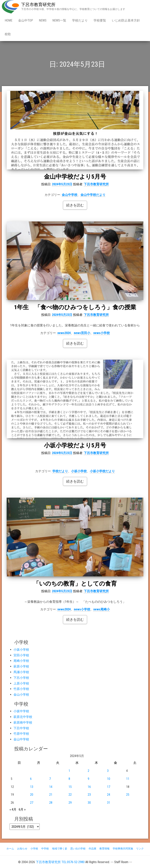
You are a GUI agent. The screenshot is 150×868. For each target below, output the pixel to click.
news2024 (64, 333)
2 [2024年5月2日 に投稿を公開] (88, 771)
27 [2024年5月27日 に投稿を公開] (32, 803)
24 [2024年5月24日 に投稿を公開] (109, 795)
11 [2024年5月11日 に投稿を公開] (128, 779)
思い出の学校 (78, 849)
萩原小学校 (21, 666)
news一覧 (59, 20)
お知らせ (22, 849)
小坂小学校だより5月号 (75, 445)
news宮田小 (82, 333)
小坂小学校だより (102, 471)
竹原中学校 (21, 734)
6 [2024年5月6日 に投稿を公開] (31, 779)
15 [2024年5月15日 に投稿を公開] (70, 787)
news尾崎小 (102, 609)
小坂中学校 (21, 711)
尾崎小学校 (21, 661)
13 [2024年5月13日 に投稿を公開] (32, 787)
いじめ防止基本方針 (126, 20)
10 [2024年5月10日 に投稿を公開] (109, 779)
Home (8, 20)
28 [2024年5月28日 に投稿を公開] (51, 803)
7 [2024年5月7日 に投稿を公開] (50, 779)
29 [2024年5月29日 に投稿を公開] (70, 803)
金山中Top (26, 20)
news (43, 20)
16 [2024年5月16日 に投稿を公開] (89, 787)
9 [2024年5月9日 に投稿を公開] (88, 779)
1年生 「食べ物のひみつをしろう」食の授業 (75, 307)
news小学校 (102, 333)
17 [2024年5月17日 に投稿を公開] (109, 787)
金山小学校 (21, 695)
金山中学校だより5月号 (75, 177)
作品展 (92, 849)
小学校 (34, 849)
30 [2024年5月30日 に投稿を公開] (89, 803)
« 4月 (13, 809)
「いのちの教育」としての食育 (75, 584)
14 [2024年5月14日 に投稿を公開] (51, 787)
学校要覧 (100, 20)
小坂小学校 (79, 471)
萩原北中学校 (23, 717)
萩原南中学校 (23, 722)
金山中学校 (70, 195)
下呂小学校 (21, 678)
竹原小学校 (21, 689)
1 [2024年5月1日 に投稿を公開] (69, 771)
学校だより (80, 20)
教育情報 (104, 849)
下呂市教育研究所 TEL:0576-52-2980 (60, 862)
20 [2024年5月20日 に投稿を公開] (32, 795)
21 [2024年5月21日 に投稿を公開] (51, 795)
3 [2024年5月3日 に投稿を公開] (108, 771)
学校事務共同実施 (123, 849)
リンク (140, 849)
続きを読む (75, 205)
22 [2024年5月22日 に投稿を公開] (70, 795)
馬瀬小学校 (21, 672)
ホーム (10, 849)
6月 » (22, 809)
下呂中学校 (21, 728)
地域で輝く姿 (60, 849)
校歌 (8, 34)
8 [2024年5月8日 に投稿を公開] (69, 779)
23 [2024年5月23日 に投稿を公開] (89, 795)
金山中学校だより (93, 195)
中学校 (45, 849)
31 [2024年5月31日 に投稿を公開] (109, 803)
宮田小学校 (21, 655)
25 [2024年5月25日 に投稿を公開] (128, 795)
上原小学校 (21, 683)
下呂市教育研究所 (38, 5)
